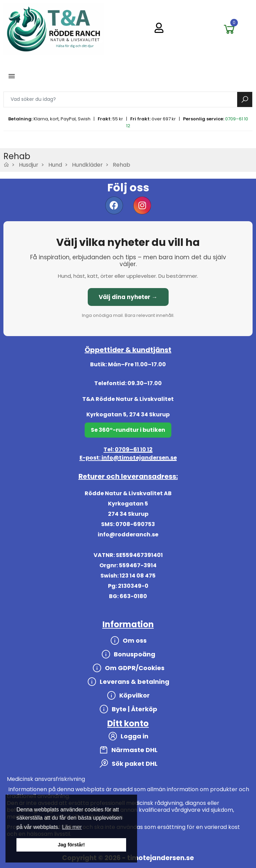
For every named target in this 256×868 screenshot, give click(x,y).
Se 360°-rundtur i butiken (128, 430)
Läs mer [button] (72, 827)
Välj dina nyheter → (128, 297)
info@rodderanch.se (128, 534)
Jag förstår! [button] (71, 845)
